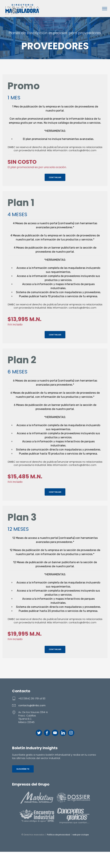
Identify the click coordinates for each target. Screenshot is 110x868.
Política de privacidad (58, 835)
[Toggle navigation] (105, 8)
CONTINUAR (55, 177)
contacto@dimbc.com (32, 705)
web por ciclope (81, 835)
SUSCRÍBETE (23, 769)
